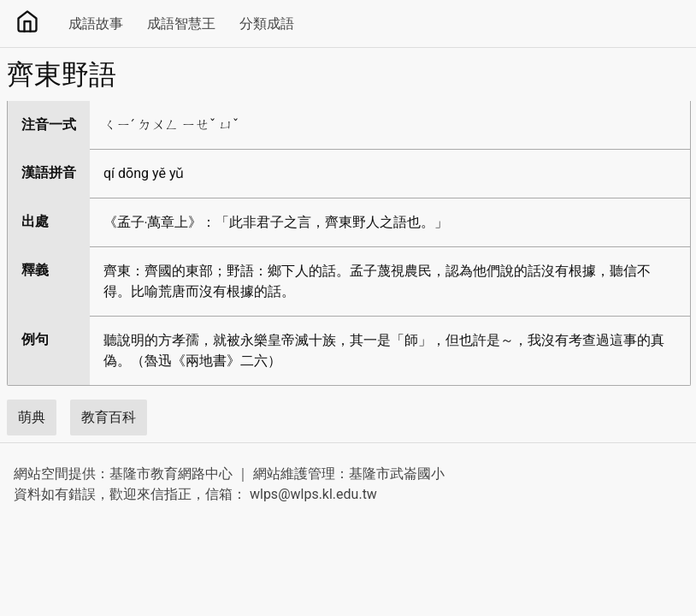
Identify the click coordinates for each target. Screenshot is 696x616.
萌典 (32, 417)
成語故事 (96, 24)
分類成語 (267, 24)
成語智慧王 (181, 24)
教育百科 (109, 417)
